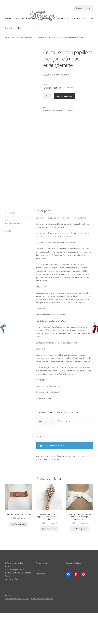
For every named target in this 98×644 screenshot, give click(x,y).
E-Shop (61, 18)
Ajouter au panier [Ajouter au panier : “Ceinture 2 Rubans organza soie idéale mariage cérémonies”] (79, 560)
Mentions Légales (13, 610)
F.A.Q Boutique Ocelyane (16, 601)
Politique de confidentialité (17, 630)
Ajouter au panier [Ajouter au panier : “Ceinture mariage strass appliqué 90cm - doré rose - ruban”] (49, 560)
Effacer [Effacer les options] (70, 88)
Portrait (9, 28)
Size (45, 84)
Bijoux (51, 18)
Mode (42, 18)
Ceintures (19, 37)
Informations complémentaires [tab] (13, 253)
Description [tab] (10, 244)
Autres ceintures (31, 37)
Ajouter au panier (64, 96)
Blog (19, 28)
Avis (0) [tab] (8, 262)
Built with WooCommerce (42, 630)
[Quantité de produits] (48, 96)
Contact (9, 597)
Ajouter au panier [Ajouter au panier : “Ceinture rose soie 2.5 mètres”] (19, 555)
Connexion (40, 605)
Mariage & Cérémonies (25, 18)
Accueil (8, 18)
